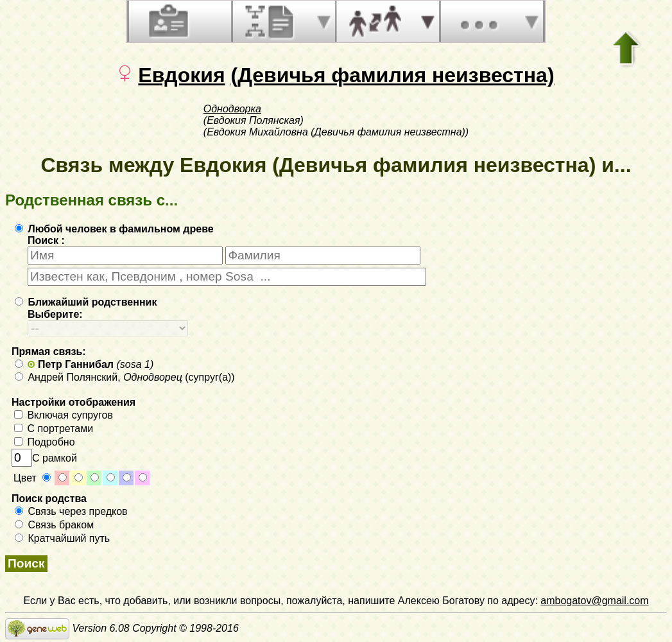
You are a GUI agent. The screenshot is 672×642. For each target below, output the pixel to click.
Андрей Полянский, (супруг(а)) (125, 377)
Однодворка (232, 109)
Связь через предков (71, 511)
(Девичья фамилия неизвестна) (392, 75)
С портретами (54, 429)
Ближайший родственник (86, 302)
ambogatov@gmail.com (594, 601)
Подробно (45, 442)
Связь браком (54, 525)
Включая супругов (64, 415)
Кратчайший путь (62, 538)
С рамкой (44, 458)
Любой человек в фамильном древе (114, 229)
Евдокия (181, 75)
